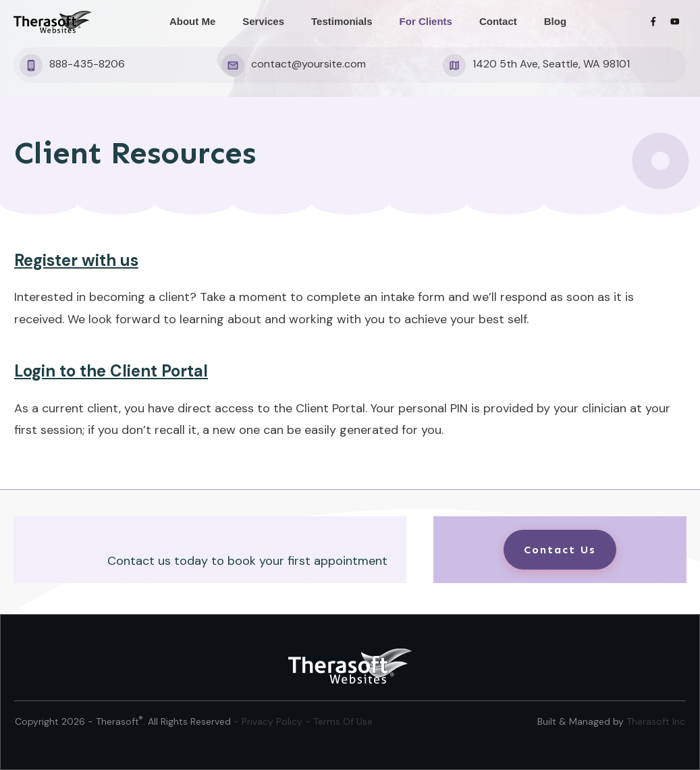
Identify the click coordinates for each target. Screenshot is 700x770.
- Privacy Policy (269, 721)
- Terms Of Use (339, 721)
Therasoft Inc (656, 721)
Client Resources (135, 153)
